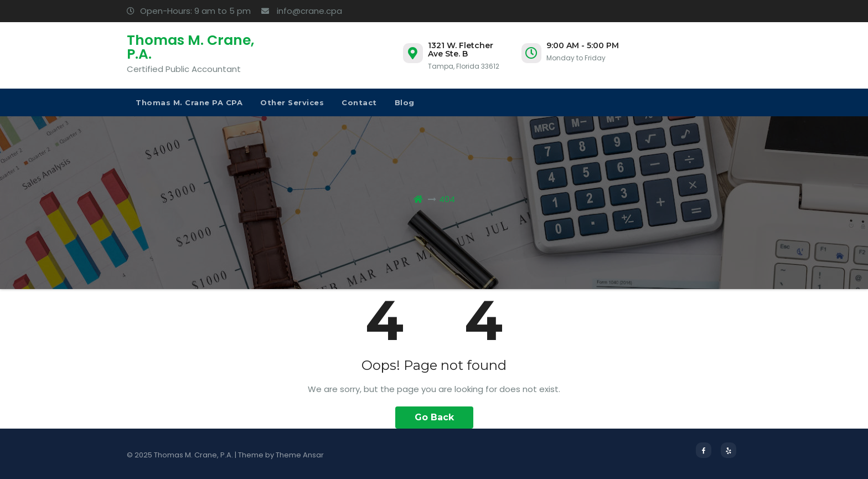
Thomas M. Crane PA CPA (189, 102)
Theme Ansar (300, 455)
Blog (405, 102)
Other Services (292, 102)
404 (447, 199)
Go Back (434, 417)
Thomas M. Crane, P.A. (190, 47)
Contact (359, 102)
